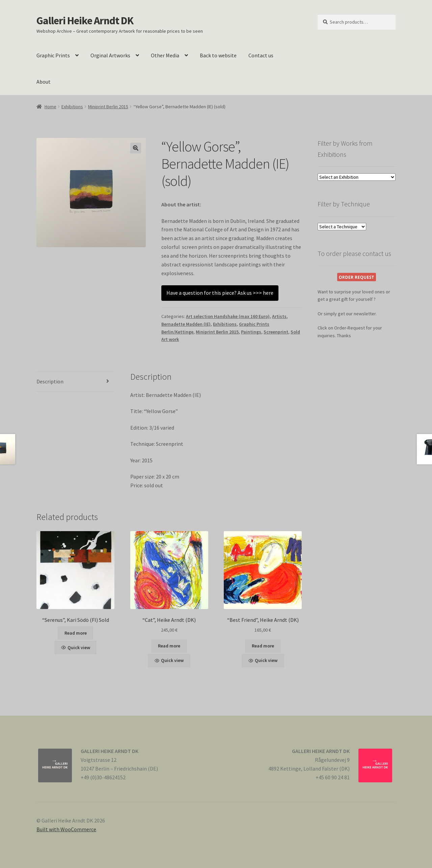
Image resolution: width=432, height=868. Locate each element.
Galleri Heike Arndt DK (85, 21)
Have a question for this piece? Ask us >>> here (220, 293)
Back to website (218, 55)
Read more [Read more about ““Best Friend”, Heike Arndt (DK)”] (263, 646)
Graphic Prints (53, 55)
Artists (279, 316)
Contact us (261, 55)
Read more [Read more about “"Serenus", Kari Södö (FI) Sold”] (76, 633)
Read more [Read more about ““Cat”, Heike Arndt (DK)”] (169, 646)
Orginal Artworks (110, 55)
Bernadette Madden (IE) (186, 324)
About (44, 82)
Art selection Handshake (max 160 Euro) (228, 316)
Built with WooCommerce (66, 829)
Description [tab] (50, 381)
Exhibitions (72, 107)
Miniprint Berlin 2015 (108, 107)
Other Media (165, 55)
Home (50, 107)
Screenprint (276, 332)
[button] (136, 148)
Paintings (251, 332)
